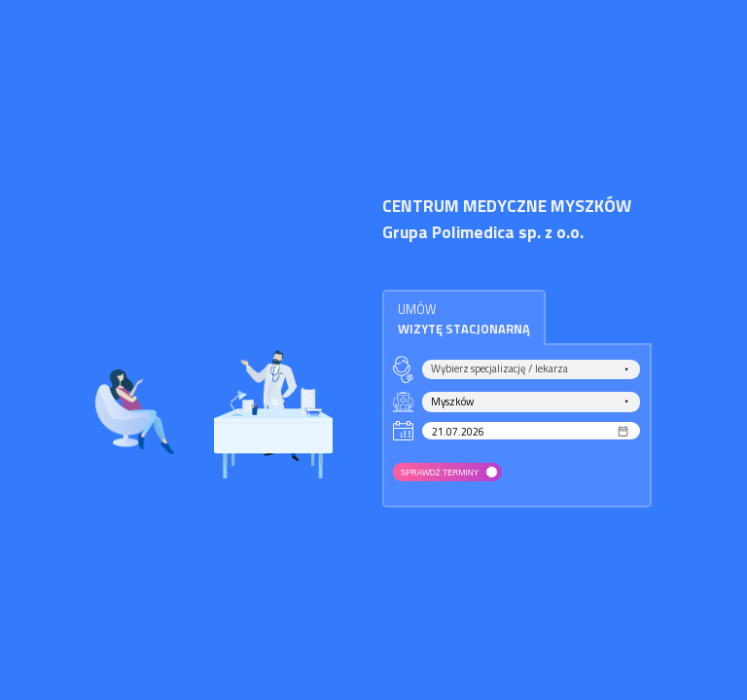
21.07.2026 (458, 431)
